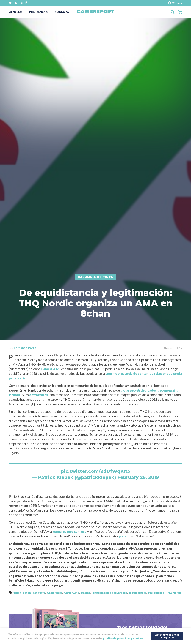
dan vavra (39, 593)
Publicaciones (39, 12)
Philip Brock (156, 593)
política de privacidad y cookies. (123, 638)
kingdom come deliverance (110, 593)
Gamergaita (55, 593)
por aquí (125, 536)
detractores (39, 395)
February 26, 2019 (138, 477)
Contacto (62, 12)
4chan (17, 593)
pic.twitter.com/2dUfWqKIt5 (95, 471)
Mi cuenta (175, 3)
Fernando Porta (25, 348)
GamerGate (50, 369)
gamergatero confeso (70, 532)
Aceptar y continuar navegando (167, 636)
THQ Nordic (174, 593)
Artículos (16, 12)
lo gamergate (138, 593)
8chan (27, 593)
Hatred (86, 593)
